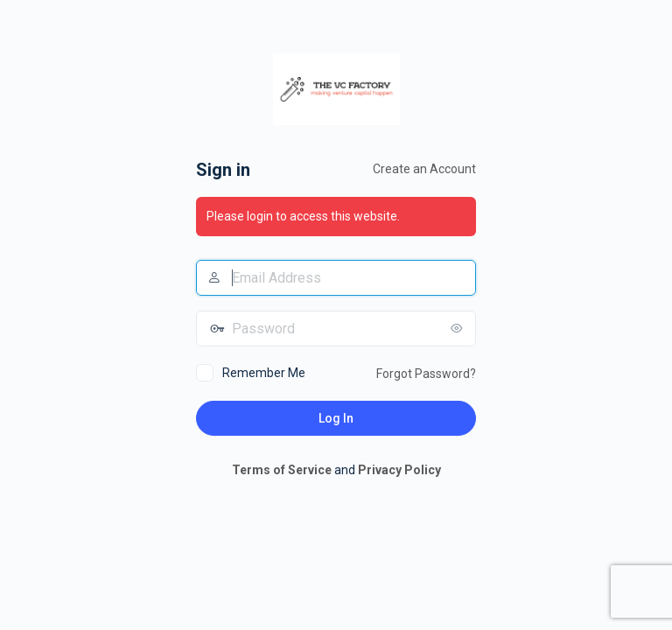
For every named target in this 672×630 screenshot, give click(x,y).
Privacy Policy (399, 470)
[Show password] (458, 328)
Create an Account (424, 169)
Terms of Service (282, 470)
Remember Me (264, 373)
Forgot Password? (426, 374)
